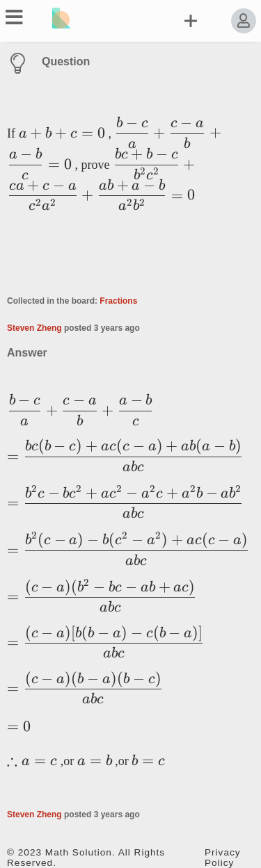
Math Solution (79, 852)
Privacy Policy (223, 858)
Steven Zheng (34, 328)
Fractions (118, 301)
